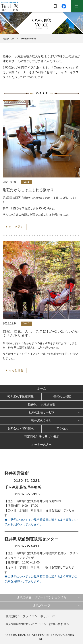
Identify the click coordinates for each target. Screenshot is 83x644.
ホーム (42, 388)
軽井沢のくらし (42, 420)
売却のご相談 (62, 396)
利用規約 (11, 616)
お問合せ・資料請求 (21, 428)
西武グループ (42, 605)
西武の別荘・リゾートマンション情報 (42, 597)
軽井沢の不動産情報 (21, 396)
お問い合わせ (58, 624)
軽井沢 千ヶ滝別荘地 (41, 404)
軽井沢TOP (8, 39)
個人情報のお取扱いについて (24, 624)
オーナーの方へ (42, 445)
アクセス (62, 428)
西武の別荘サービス (42, 412)
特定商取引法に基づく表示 (42, 436)
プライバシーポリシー (37, 616)
